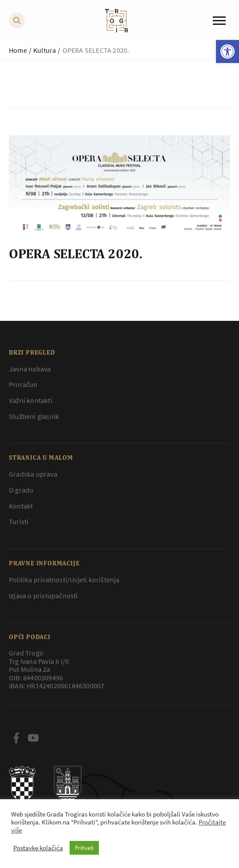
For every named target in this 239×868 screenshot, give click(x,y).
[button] (227, 51)
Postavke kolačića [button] (38, 848)
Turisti (19, 521)
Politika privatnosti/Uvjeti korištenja (64, 580)
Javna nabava (30, 369)
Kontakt (21, 506)
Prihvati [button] (84, 848)
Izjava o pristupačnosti (43, 596)
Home (18, 50)
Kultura (45, 50)
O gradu (21, 490)
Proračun (23, 384)
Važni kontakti (31, 400)
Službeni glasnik (34, 416)
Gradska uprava (33, 474)
